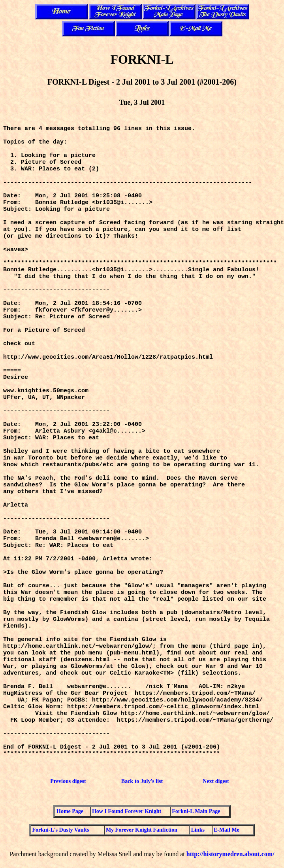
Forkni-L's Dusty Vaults (61, 830)
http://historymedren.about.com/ (230, 854)
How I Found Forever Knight (127, 811)
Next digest (216, 781)
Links (198, 830)
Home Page (70, 811)
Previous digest (68, 781)
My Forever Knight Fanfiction (142, 830)
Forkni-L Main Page (196, 811)
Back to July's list (142, 781)
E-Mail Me (227, 830)
